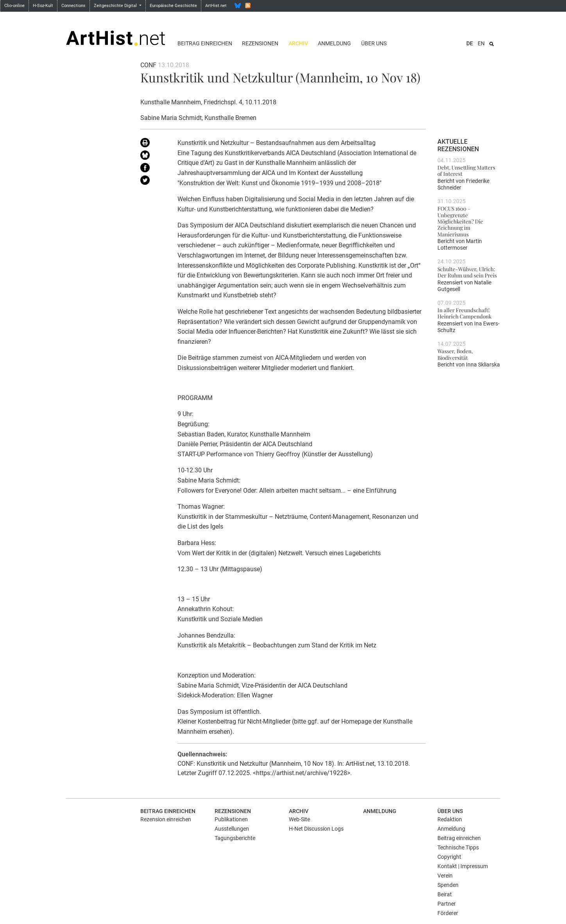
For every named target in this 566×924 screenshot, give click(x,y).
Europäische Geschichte (173, 6)
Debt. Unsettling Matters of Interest (466, 170)
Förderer (448, 913)
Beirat (445, 894)
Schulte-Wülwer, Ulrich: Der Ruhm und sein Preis (467, 272)
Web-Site (299, 819)
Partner (447, 904)
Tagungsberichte (235, 838)
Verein (445, 876)
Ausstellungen (232, 829)
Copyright (449, 857)
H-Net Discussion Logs (316, 829)
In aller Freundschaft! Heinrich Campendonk (464, 313)
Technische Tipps (458, 847)
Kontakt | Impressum (463, 866)
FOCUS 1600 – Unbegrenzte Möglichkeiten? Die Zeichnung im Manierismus (460, 221)
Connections (73, 6)
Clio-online (14, 6)
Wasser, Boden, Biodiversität (455, 354)
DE (470, 43)
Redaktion (450, 819)
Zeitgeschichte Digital (116, 6)
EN (481, 43)
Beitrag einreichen (205, 43)
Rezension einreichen (166, 819)
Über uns (374, 43)
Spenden (448, 885)
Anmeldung (334, 43)
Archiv (298, 43)
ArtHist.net (216, 6)
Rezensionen (260, 43)
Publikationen (231, 819)
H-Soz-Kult (43, 6)
